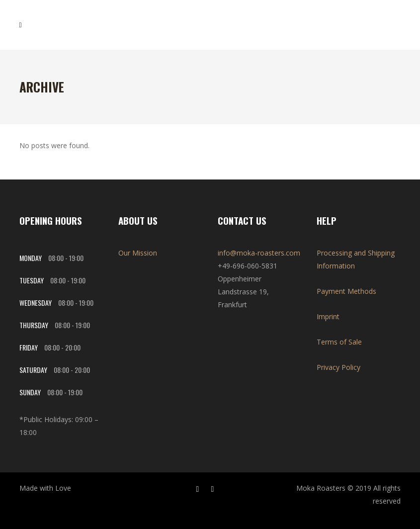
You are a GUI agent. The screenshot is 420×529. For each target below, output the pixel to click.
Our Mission (138, 253)
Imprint (328, 316)
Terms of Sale (339, 342)
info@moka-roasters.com (259, 253)
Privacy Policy (338, 367)
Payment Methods (346, 291)
